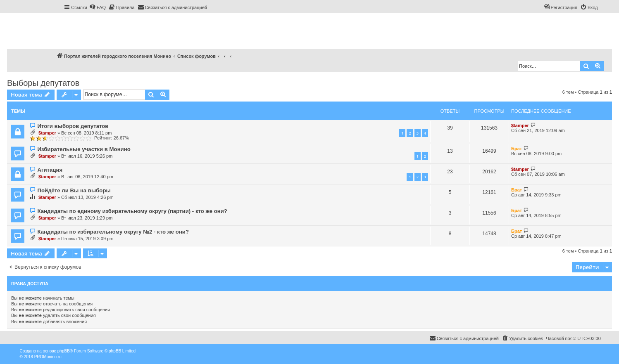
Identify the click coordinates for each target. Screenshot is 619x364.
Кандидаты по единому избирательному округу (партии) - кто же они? (132, 211)
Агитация (50, 170)
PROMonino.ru (48, 357)
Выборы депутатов (43, 83)
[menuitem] (98, 7)
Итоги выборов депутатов (73, 126)
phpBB (64, 351)
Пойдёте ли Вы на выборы (74, 190)
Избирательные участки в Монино (84, 149)
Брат (517, 149)
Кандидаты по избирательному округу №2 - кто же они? (113, 232)
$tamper (47, 133)
